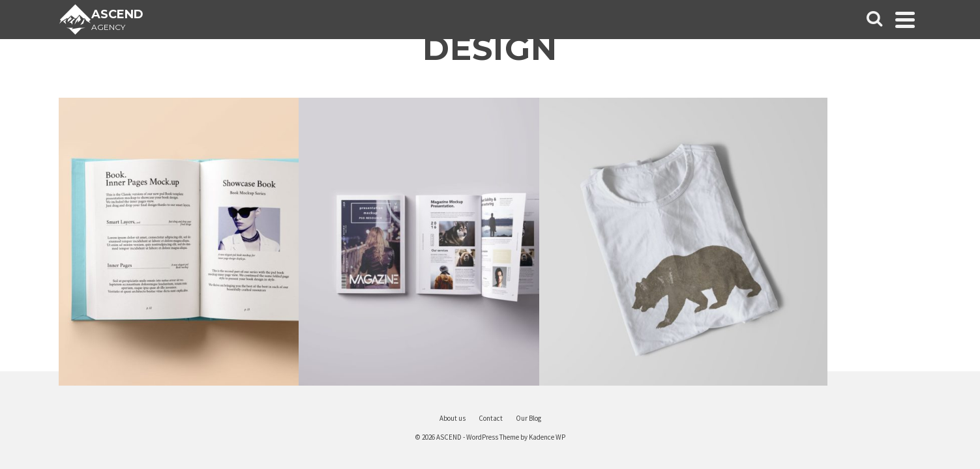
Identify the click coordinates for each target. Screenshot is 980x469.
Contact (78, 331)
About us (78, 302)
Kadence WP (625, 437)
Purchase (79, 359)
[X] (78, 390)
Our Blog (79, 273)
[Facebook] (51, 390)
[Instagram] (106, 390)
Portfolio (79, 245)
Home (78, 216)
